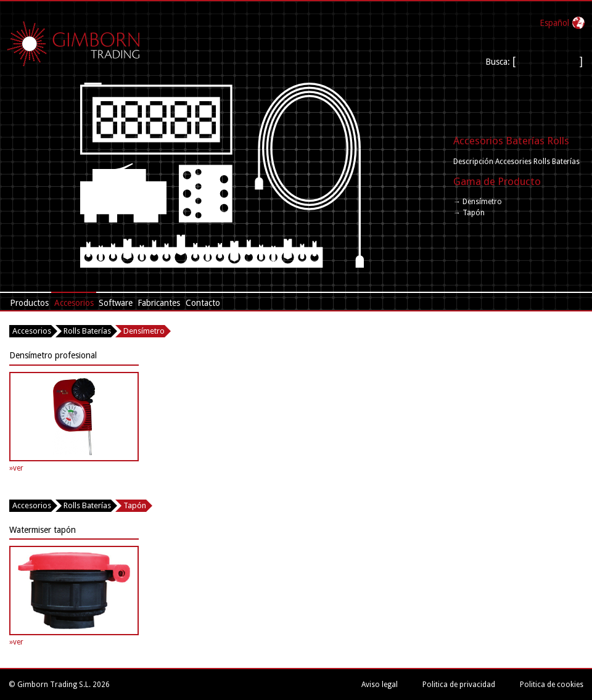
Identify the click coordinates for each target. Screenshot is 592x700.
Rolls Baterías (87, 331)
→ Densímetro (478, 202)
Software (116, 303)
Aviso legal (380, 685)
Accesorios (74, 303)
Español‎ (554, 23)
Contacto (203, 303)
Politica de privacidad (459, 685)
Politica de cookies (552, 685)
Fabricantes (159, 303)
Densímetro (144, 331)
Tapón (135, 505)
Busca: (499, 62)
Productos (29, 303)
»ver (16, 468)
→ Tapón (469, 213)
